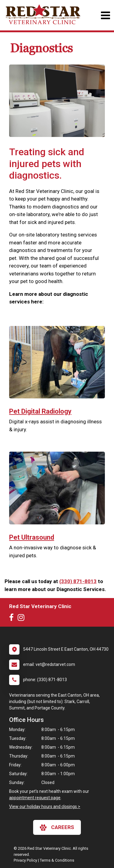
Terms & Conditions (57, 860)
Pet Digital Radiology (40, 411)
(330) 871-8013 (78, 581)
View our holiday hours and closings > (45, 807)
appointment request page (35, 798)
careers (57, 828)
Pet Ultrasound (32, 537)
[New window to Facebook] (13, 619)
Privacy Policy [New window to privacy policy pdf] (25, 860)
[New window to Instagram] (22, 619)
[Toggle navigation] (105, 15)
